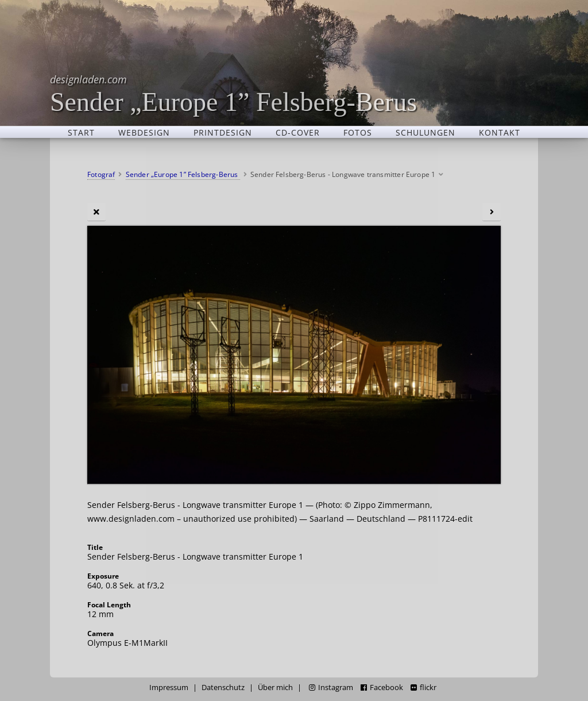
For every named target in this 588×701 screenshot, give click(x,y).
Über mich (275, 687)
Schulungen (425, 132)
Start (81, 132)
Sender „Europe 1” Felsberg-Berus (233, 93)
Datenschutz (223, 687)
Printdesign (223, 132)
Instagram (331, 687)
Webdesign (144, 132)
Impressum (169, 687)
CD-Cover (298, 132)
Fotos (358, 132)
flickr (423, 687)
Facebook (382, 687)
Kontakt (500, 132)
